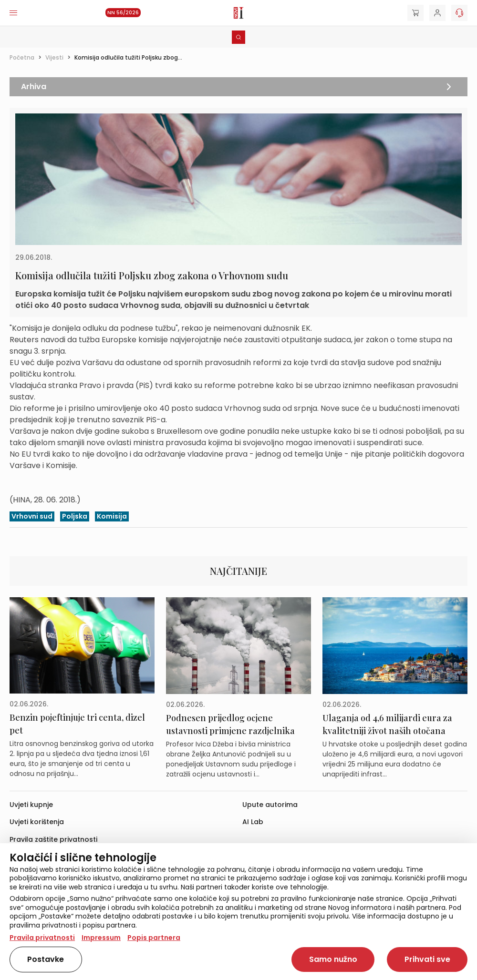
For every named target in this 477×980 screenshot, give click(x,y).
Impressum (101, 938)
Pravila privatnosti (42, 938)
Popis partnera (154, 938)
